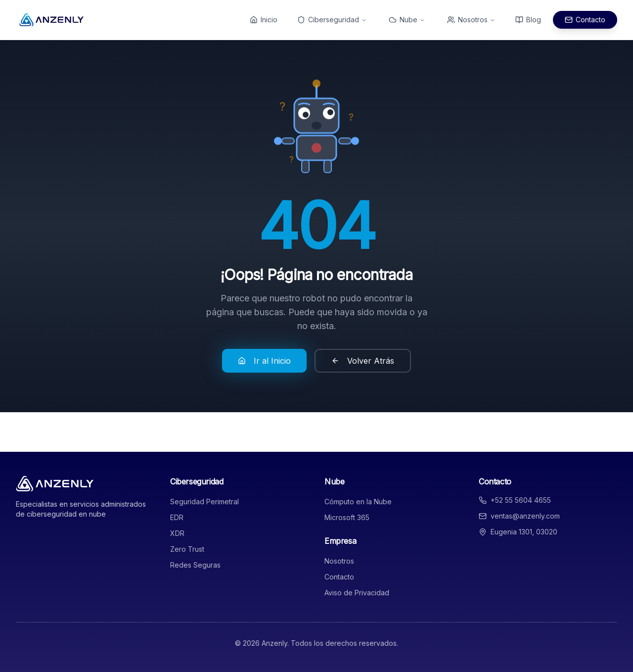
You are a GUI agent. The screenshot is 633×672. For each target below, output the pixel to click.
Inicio (264, 20)
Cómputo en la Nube (358, 502)
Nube (407, 20)
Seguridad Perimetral (204, 502)
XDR (177, 533)
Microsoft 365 (347, 517)
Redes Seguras (195, 565)
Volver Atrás (363, 361)
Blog (528, 20)
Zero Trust (187, 549)
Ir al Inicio (264, 361)
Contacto (585, 20)
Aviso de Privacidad (357, 593)
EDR (177, 517)
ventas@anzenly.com (525, 516)
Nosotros (471, 20)
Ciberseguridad (332, 20)
